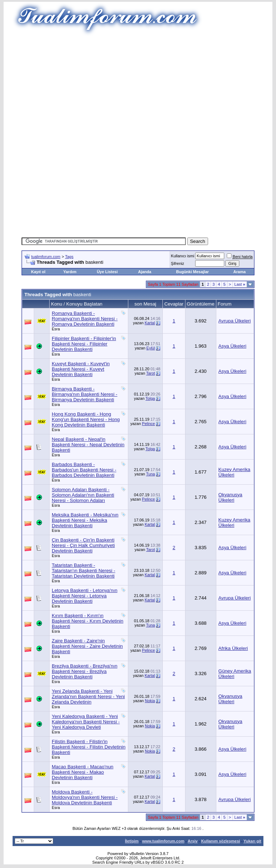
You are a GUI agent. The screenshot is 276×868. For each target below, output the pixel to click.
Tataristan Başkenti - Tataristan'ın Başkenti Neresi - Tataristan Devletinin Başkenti (84, 571)
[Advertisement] (149, 86)
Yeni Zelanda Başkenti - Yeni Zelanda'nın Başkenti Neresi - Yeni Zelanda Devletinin (88, 697)
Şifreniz (178, 263)
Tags (69, 257)
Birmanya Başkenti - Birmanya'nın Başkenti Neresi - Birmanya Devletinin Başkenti (85, 394)
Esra (56, 329)
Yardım (70, 272)
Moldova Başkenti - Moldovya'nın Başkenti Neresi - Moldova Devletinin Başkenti (85, 797)
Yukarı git (252, 841)
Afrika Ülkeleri (233, 648)
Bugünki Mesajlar (192, 272)
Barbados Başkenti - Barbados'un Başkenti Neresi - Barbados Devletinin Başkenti (84, 470)
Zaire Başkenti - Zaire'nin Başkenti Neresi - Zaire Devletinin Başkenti (87, 646)
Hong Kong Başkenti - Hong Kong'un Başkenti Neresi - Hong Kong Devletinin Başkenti (86, 419)
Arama (239, 272)
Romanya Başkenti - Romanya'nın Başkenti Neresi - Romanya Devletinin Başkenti (85, 319)
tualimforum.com (46, 257)
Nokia (150, 701)
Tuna (150, 474)
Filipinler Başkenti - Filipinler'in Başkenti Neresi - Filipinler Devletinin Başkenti (84, 344)
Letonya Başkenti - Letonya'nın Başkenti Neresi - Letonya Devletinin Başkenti (85, 596)
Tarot (151, 373)
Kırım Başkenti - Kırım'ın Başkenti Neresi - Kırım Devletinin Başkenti (88, 621)
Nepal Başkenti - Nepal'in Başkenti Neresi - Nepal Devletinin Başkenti (88, 445)
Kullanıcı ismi (183, 256)
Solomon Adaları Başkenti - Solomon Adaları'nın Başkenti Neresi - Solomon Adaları (83, 495)
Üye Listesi (107, 272)
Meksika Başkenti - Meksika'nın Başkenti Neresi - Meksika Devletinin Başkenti (85, 520)
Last (240, 284)
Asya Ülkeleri (233, 346)
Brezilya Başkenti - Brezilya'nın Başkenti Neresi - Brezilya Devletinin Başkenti (85, 671)
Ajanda (145, 272)
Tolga (150, 398)
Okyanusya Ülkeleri (231, 497)
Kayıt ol (38, 272)
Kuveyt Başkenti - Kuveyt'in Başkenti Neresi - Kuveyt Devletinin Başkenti (81, 369)
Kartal (150, 323)
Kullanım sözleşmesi (221, 841)
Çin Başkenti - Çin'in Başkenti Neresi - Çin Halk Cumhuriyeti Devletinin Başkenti (83, 545)
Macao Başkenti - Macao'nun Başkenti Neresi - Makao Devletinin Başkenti (82, 772)
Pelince (148, 424)
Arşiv (193, 841)
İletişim (132, 841)
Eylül (151, 348)
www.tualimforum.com (163, 841)
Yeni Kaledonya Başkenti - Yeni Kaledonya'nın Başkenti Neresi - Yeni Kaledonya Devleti (86, 722)
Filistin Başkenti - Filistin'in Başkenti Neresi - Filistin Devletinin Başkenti (89, 747)
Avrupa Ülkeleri (235, 321)
